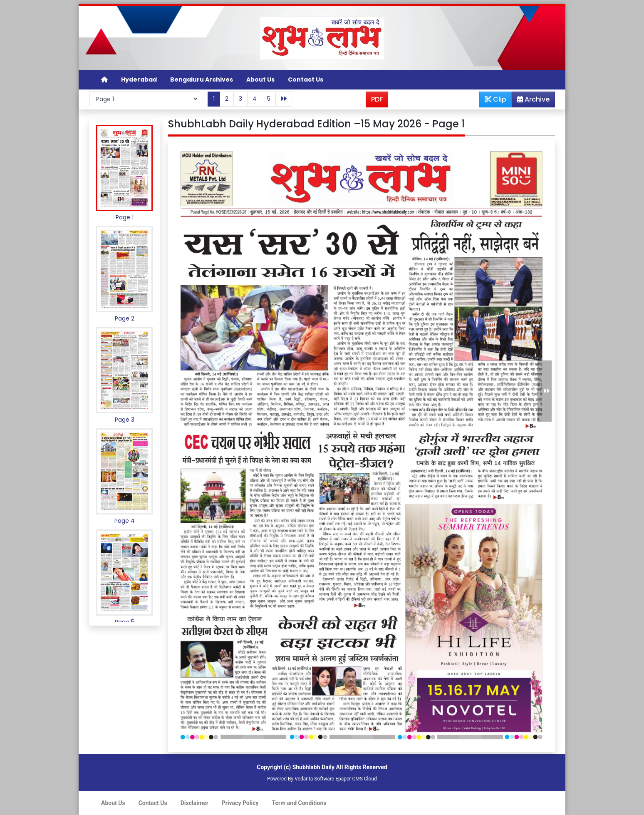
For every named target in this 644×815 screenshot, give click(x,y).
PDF (377, 99)
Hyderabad (139, 80)
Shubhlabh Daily (313, 767)
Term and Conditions (299, 803)
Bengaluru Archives (202, 80)
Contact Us (306, 80)
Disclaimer (194, 803)
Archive (531, 101)
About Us (260, 80)
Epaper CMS (349, 779)
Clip (495, 99)
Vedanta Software (314, 779)
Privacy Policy (240, 803)
